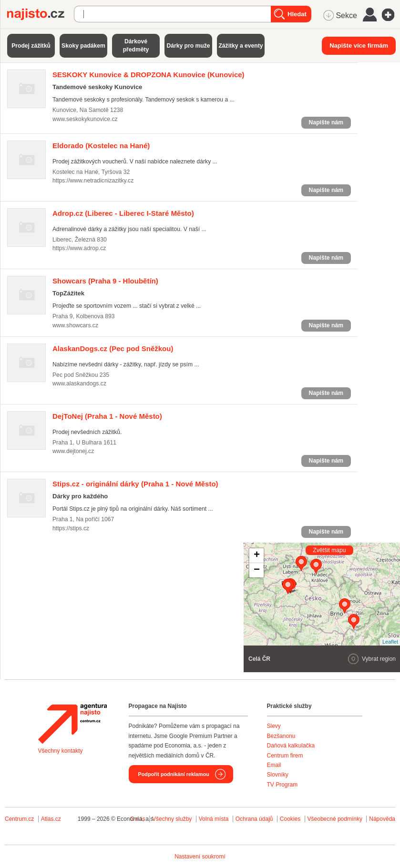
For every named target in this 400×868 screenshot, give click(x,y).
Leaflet (390, 642)
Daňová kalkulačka (291, 746)
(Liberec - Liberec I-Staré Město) (123, 213)
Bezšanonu (281, 736)
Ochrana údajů (254, 819)
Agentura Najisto (72, 724)
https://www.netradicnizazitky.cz (93, 181)
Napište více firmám (359, 45)
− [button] (257, 570)
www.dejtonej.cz (73, 451)
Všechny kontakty (61, 751)
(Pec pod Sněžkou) (113, 348)
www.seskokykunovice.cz (85, 119)
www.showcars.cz (75, 325)
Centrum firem (285, 756)
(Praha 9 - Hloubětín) (105, 281)
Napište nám (326, 122)
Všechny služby (173, 819)
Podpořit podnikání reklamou (174, 774)
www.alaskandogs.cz (79, 384)
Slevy (274, 726)
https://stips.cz (71, 528)
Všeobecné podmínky (335, 819)
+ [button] (257, 555)
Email (274, 765)
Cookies (290, 819)
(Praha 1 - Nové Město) (107, 416)
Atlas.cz (51, 819)
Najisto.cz (41, 14)
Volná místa (214, 819)
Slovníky (278, 775)
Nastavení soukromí (200, 857)
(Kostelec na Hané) (101, 146)
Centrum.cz (19, 819)
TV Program (282, 785)
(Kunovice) (149, 75)
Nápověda (382, 819)
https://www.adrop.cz (79, 248)
